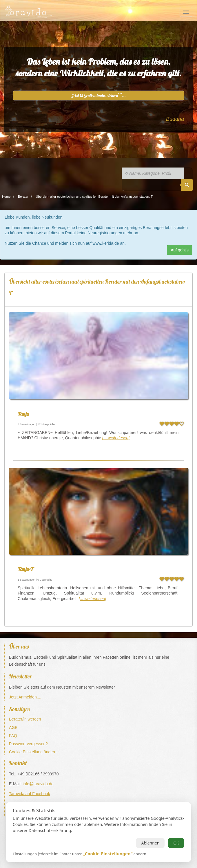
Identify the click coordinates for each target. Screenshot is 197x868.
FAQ (13, 736)
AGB (13, 727)
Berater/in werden (25, 719)
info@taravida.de (38, 784)
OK (176, 843)
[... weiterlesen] (116, 438)
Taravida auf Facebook (30, 794)
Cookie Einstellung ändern (33, 752)
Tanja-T (25, 569)
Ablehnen (150, 843)
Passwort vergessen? (28, 744)
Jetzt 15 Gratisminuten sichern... (99, 95)
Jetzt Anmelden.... (25, 697)
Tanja (23, 414)
